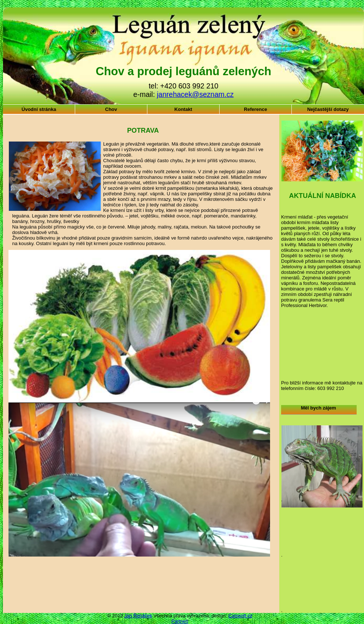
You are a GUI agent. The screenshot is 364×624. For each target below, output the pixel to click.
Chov (111, 109)
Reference (255, 109)
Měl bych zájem (318, 408)
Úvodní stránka (39, 109)
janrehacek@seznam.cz (195, 94)
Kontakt (183, 109)
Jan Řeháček (138, 616)
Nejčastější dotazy (328, 109)
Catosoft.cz (240, 616)
